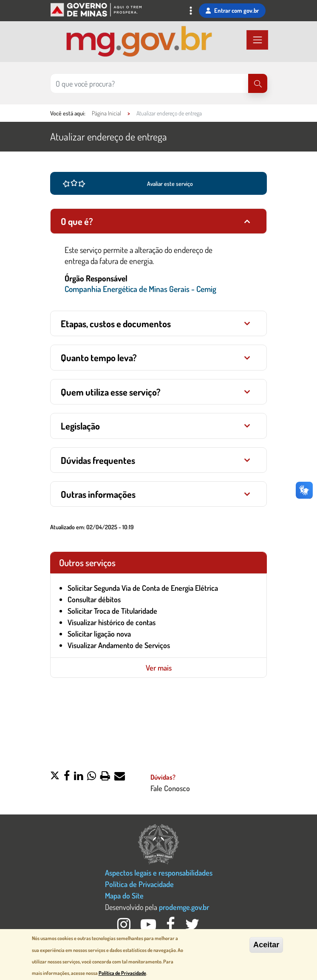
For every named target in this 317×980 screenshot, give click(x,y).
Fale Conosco (170, 788)
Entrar (232, 11)
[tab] (158, 221)
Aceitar (266, 945)
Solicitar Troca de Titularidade (112, 611)
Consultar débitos (94, 599)
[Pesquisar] (258, 83)
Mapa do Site (124, 895)
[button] (55, 777)
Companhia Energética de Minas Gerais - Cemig (140, 289)
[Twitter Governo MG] (192, 927)
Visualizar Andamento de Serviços (119, 645)
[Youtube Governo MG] (149, 927)
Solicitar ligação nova (99, 634)
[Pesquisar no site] (149, 83)
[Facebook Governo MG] (171, 927)
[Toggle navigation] (191, 12)
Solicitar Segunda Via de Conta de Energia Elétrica (143, 588)
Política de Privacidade (139, 884)
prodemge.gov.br (184, 907)
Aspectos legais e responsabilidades (159, 872)
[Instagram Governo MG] (125, 927)
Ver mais (159, 668)
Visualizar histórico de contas (112, 622)
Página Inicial (106, 113)
